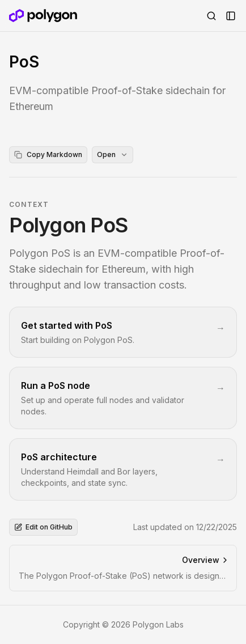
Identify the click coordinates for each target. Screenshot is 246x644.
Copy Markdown (48, 154)
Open (113, 154)
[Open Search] (211, 16)
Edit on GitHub (43, 527)
